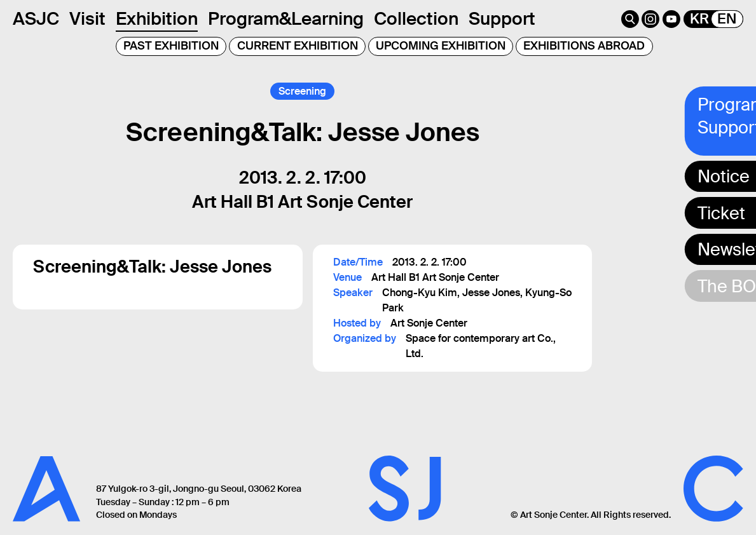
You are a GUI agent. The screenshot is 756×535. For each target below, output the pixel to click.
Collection (416, 19)
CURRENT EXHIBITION (298, 46)
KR (699, 19)
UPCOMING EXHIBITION (441, 46)
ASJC (36, 19)
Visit (87, 19)
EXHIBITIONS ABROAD (584, 46)
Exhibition (157, 19)
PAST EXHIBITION (171, 46)
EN (727, 19)
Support (502, 19)
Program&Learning (286, 19)
